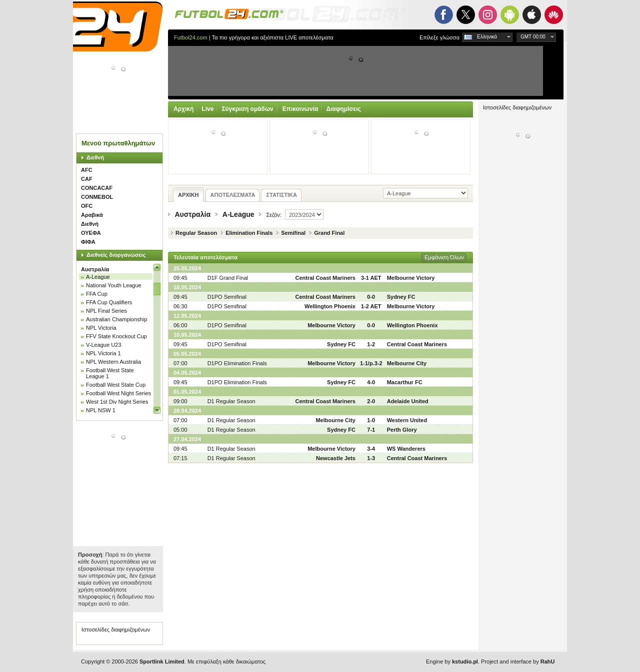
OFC (87, 206)
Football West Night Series (118, 393)
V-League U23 (103, 345)
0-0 (371, 297)
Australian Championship (116, 319)
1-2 (371, 344)
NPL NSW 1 (101, 410)
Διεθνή (95, 157)
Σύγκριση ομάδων (247, 109)
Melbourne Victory (411, 278)
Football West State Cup (116, 385)
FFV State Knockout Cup (116, 336)
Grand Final (329, 233)
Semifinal (293, 233)
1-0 (371, 420)
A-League (98, 277)
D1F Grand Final (228, 278)
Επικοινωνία (300, 109)
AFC (87, 170)
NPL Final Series (106, 311)
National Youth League (114, 285)
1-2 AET (371, 306)
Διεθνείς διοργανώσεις (116, 255)
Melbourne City (407, 363)
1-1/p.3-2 (371, 363)
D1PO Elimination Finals (237, 363)
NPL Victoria (101, 328)
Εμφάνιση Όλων (444, 257)
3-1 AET (371, 278)
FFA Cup (97, 294)
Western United (407, 420)
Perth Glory (402, 430)
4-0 (371, 382)
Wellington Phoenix (330, 306)
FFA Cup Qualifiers (109, 302)
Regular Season (196, 233)
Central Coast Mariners (325, 278)
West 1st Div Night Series (117, 402)
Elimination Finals (249, 233)
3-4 (371, 449)
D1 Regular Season (231, 401)
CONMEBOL (97, 197)
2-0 (371, 401)
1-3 (371, 458)
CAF (87, 179)
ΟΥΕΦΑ (91, 233)
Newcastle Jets (336, 458)
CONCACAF (97, 188)
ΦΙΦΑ (88, 242)
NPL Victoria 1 (103, 353)
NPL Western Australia (113, 362)
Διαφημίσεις (343, 109)
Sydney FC (401, 297)
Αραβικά (92, 215)
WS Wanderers (406, 449)
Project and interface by (518, 662)
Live (207, 109)
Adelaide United (408, 401)
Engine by (452, 662)
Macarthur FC (405, 382)
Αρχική (183, 109)
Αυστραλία (95, 269)
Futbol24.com (191, 37)
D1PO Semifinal (227, 297)
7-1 (371, 430)
